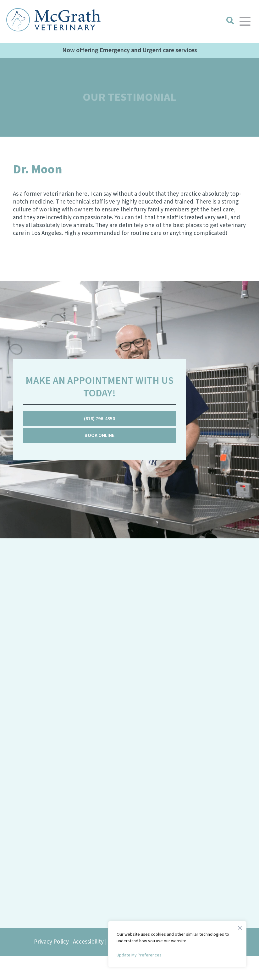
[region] (177, 944)
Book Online (99, 435)
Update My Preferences (139, 955)
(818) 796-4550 (99, 419)
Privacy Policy (51, 942)
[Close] (240, 926)
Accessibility (88, 942)
